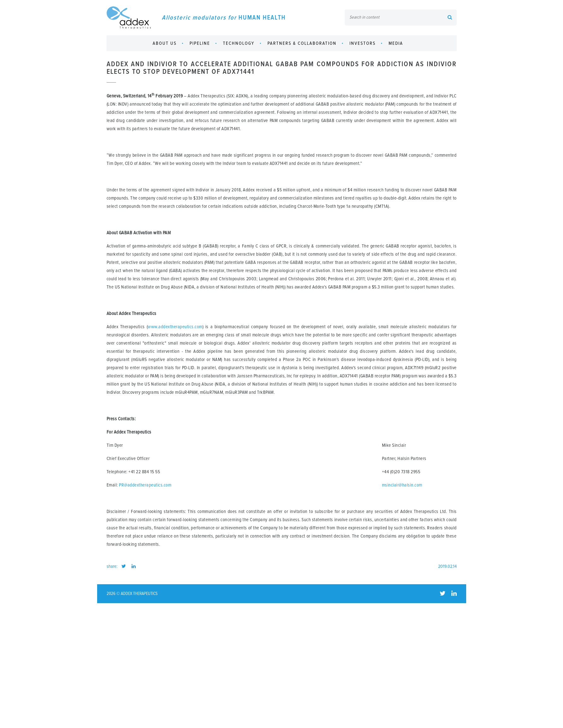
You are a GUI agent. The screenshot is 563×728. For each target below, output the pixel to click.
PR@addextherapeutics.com (145, 485)
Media (396, 43)
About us (165, 43)
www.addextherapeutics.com (175, 327)
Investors (363, 43)
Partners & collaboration (302, 43)
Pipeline (200, 43)
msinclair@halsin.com (402, 485)
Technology (239, 43)
